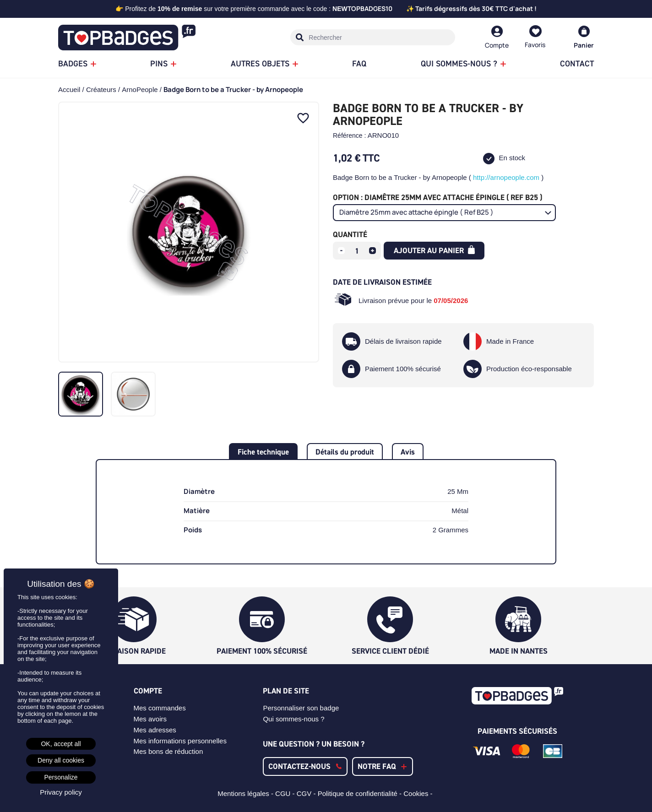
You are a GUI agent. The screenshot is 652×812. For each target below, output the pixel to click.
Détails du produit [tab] (345, 452)
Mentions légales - (246, 793)
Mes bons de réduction (168, 751)
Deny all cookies (61, 760)
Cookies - (419, 793)
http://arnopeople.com (506, 177)
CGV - (307, 793)
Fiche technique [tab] (263, 452)
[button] (305, 766)
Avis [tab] (408, 452)
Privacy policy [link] (61, 792)
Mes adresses (155, 730)
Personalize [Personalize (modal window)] (61, 777)
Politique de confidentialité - (361, 793)
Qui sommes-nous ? (293, 719)
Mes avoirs (150, 719)
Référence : (349, 135)
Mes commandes (160, 708)
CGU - (286, 793)
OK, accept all (61, 744)
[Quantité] (357, 251)
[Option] (444, 213)
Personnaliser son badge (301, 708)
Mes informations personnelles (180, 741)
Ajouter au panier (434, 250)
